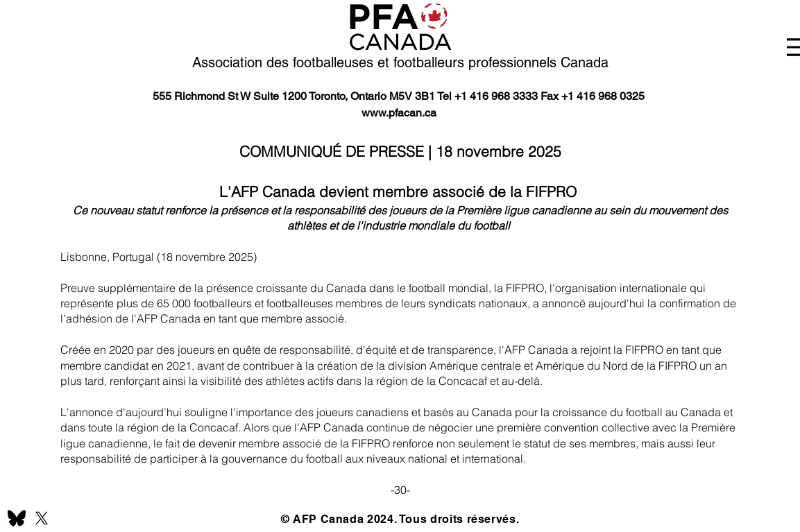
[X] (42, 518)
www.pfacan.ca (399, 113)
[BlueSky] (17, 518)
